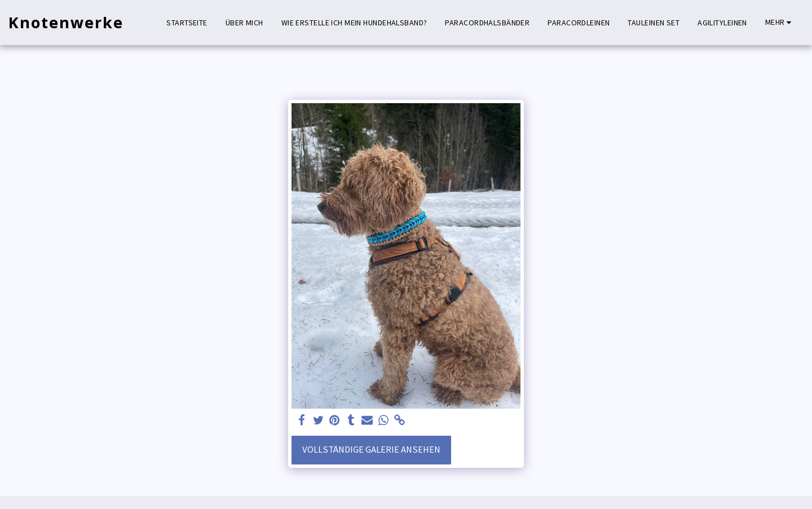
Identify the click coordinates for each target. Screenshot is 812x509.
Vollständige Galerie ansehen (371, 450)
